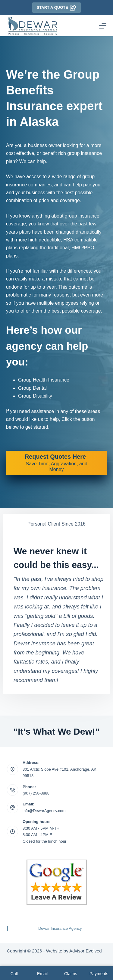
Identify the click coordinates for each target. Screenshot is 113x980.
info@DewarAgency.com (44, 811)
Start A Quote (57, 8)
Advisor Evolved (86, 951)
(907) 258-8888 (36, 793)
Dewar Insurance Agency (60, 928)
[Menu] (103, 26)
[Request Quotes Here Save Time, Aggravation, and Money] (56, 463)
